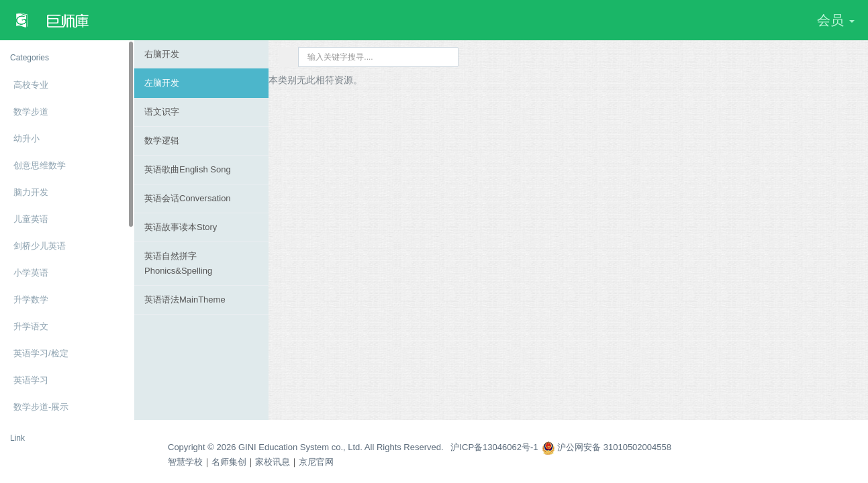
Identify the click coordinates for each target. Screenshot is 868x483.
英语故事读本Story (181, 227)
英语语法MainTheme (185, 300)
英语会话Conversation (188, 198)
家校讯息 (273, 462)
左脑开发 (162, 83)
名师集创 (229, 462)
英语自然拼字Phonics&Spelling (178, 263)
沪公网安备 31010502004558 (607, 447)
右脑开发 (162, 54)
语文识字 (162, 112)
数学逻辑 (162, 141)
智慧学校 (185, 462)
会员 (836, 20)
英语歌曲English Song (188, 169)
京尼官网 (316, 462)
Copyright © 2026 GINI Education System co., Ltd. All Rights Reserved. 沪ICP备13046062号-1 (353, 447)
